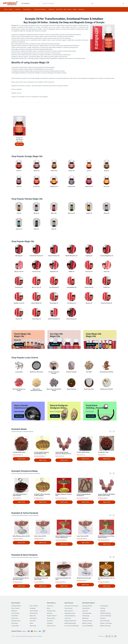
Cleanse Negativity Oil (107, 256)
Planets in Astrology (106, 623)
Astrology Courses (70, 613)
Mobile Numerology (70, 623)
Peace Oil (107, 271)
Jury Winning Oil (54, 287)
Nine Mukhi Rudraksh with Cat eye (106, 579)
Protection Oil (19, 287)
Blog (65, 9)
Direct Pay (52, 9)
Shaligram (33, 608)
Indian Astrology (105, 621)
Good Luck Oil (36, 271)
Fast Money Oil (71, 303)
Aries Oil (19, 171)
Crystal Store (15, 626)
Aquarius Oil (71, 186)
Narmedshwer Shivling (106, 372)
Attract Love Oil (19, 271)
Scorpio (47, 25)
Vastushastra (86, 608)
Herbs (31, 623)
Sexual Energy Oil (71, 319)
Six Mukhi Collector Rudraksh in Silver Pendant (42, 495)
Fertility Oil (107, 287)
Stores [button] (11, 9)
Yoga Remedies (87, 613)
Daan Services (69, 611)
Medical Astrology (105, 626)
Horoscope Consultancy (72, 606)
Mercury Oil (71, 213)
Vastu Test (68, 618)
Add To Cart (21, 459)
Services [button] (18, 9)
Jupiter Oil (89, 213)
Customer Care (51, 611)
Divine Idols (15, 618)
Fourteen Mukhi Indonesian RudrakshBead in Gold (42, 453)
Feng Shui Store (16, 621)
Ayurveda (85, 611)
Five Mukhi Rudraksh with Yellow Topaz (41, 579)
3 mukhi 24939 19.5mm (83, 452)
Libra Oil (19, 186)
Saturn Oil (19, 229)
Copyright (50, 623)
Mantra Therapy (87, 623)
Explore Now (19, 344)
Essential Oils (34, 613)
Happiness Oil (54, 271)
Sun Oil (19, 213)
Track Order (59, 9)
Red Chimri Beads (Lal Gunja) (19, 390)
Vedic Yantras (15, 608)
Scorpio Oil (36, 186)
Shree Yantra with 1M (40, 536)
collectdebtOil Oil (71, 287)
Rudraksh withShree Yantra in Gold (64, 495)
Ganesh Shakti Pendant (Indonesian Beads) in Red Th (63, 453)
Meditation (85, 618)
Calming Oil (89, 256)
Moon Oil (36, 213)
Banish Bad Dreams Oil (36, 256)
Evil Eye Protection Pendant (54, 373)
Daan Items (33, 626)
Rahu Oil (36, 229)
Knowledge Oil (54, 303)
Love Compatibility (88, 626)
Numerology (86, 616)
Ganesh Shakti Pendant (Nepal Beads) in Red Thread (106, 495)
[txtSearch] (66, 4)
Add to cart (19, 144)
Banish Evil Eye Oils (54, 256)
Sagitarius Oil (54, 186)
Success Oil (89, 271)
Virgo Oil (106, 171)
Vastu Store (15, 623)
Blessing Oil (19, 256)
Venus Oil (106, 213)
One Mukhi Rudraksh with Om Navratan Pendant (21, 579)
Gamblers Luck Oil (19, 303)
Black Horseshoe (89, 389)
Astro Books (33, 618)
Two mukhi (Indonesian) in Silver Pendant (20, 495)
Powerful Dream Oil (106, 303)
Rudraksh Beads (16, 606)
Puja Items (33, 621)
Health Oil (71, 271)
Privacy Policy (51, 618)
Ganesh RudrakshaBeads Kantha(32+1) (84, 495)
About (49, 608)
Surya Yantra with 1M (82, 536)
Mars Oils (54, 213)
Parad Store (15, 616)
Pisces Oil (107, 186)
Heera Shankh (34, 611)
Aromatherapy (104, 606)
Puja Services (69, 608)
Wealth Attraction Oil (71, 256)
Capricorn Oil (89, 186)
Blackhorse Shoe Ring (36, 372)
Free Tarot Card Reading (72, 626)
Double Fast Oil (89, 287)
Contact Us (81, 9)
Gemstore (14, 611)
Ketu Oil (54, 229)
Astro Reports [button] (27, 9)
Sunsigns (103, 618)
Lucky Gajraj (19, 372)
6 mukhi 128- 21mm (103, 452)
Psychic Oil (19, 319)
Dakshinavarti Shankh (107, 389)
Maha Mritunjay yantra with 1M (21, 536)
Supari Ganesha (71, 389)
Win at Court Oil (36, 287)
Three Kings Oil (36, 319)
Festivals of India (87, 621)
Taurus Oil (36, 171)
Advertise (50, 613)
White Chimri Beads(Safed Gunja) (36, 390)
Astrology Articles (87, 606)
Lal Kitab (103, 608)
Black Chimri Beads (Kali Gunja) (54, 390)
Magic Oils (33, 616)
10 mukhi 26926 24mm (19, 452)
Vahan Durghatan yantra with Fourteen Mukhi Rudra (63, 537)
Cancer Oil (71, 171)
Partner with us (51, 626)
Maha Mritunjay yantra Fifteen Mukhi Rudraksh (106, 537)
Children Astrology (105, 613)
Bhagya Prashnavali (70, 621)
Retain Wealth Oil (36, 303)
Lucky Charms (15, 613)
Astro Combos (34, 606)
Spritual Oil (89, 303)
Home (6, 9)
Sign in (70, 9)
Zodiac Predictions (70, 616)
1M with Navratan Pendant (84, 578)
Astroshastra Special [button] (40, 9)
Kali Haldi (89, 372)
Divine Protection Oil (54, 319)
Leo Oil (89, 171)
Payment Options (52, 616)
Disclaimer (50, 621)
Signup (75, 9)
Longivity (103, 611)
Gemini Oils (54, 171)
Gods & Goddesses (106, 616)
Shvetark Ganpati (71, 372)
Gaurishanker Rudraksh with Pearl (63, 579)
